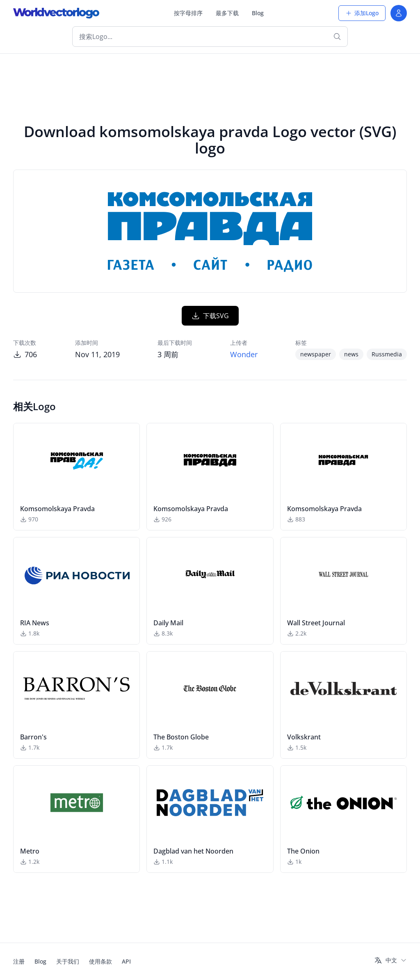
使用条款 (100, 961)
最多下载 (227, 13)
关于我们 (68, 961)
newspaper (316, 354)
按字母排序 (188, 13)
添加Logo (362, 13)
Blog (258, 13)
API (126, 961)
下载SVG (210, 316)
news (351, 354)
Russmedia (387, 354)
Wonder (244, 354)
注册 (19, 961)
